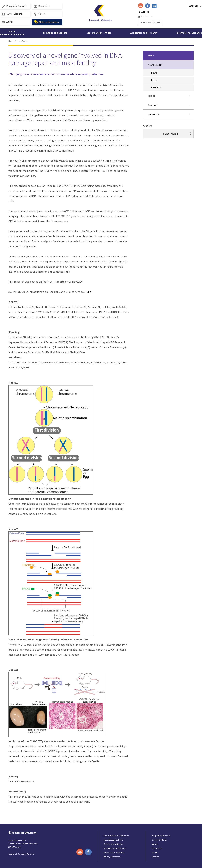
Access (144, 12)
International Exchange (189, 33)
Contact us (145, 16)
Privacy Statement (112, 857)
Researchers (42, 6)
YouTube (86, 292)
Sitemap (155, 857)
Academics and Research (115, 848)
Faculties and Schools (55, 33)
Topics (151, 96)
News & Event (21, 41)
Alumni (7, 22)
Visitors (39, 14)
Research (156, 87)
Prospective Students (14, 6)
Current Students (12, 14)
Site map (153, 105)
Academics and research (144, 33)
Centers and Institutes (99, 33)
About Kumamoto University (12, 33)
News (154, 73)
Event (154, 80)
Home (11, 41)
